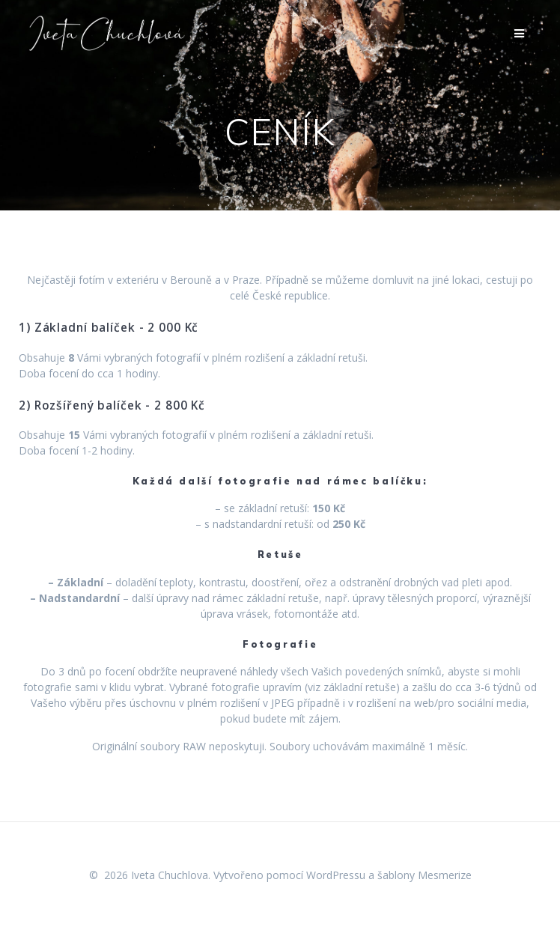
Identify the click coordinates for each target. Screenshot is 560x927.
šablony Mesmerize (424, 875)
